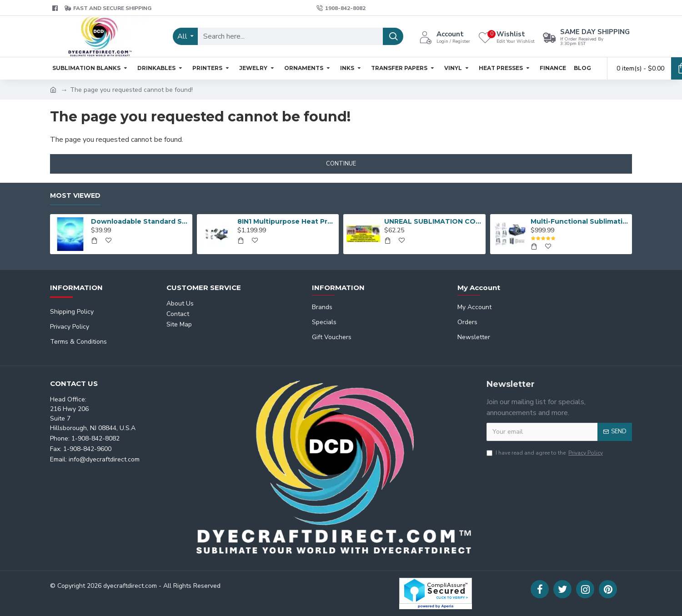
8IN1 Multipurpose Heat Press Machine (286, 221)
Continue (341, 164)
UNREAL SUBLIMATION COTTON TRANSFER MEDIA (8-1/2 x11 (433, 221)
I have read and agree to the (545, 453)
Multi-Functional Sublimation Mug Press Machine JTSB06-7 (580, 221)
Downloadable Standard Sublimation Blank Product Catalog (140, 221)
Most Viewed (75, 196)
